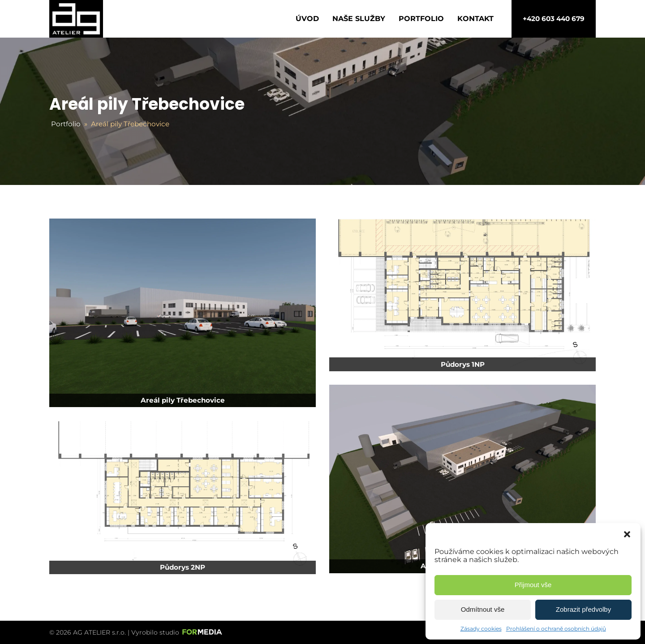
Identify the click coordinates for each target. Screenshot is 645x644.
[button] (627, 534)
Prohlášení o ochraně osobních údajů (556, 629)
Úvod (307, 19)
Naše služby (359, 19)
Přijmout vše (533, 585)
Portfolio (421, 19)
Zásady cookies (481, 629)
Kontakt (475, 19)
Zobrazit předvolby (583, 609)
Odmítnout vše (483, 609)
